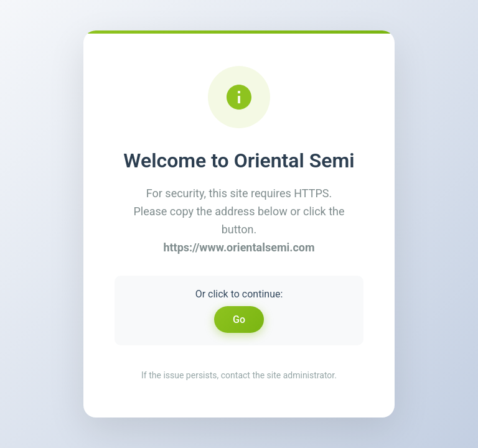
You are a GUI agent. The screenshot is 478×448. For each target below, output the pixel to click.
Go (239, 320)
